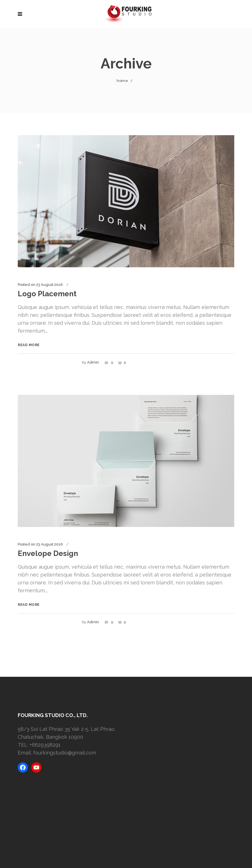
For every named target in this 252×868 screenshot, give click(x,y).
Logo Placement (47, 294)
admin (93, 362)
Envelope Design (48, 553)
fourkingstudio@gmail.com (65, 753)
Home (122, 81)
